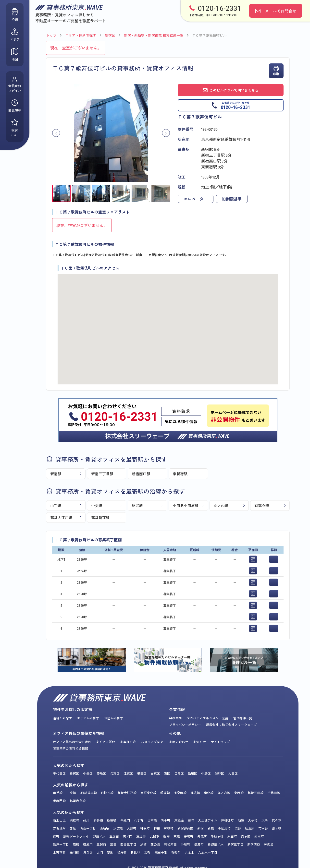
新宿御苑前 (185, 828)
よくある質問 (106, 742)
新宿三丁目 (235, 844)
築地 (110, 852)
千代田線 (274, 793)
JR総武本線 (88, 793)
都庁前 (122, 852)
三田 (113, 844)
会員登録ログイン (15, 84)
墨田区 (142, 773)
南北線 (209, 793)
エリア (15, 35)
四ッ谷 (277, 828)
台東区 (115, 773)
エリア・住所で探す (81, 35)
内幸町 (166, 820)
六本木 (189, 852)
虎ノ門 (128, 836)
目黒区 (179, 773)
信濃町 (199, 844)
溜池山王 (59, 820)
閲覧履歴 (15, 106)
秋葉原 (250, 828)
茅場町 (189, 836)
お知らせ (199, 742)
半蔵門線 (59, 801)
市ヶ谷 (263, 828)
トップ (51, 36)
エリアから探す (88, 718)
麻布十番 (161, 852)
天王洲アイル (208, 820)
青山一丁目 (88, 828)
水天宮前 (59, 852)
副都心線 (262, 505)
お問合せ (281, 11)
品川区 (192, 773)
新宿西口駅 (211, 161)
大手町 (253, 820)
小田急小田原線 (186, 505)
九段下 (155, 836)
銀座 (166, 836)
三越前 (101, 844)
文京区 (155, 773)
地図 (15, 54)
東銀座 (179, 820)
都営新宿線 (100, 517)
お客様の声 (128, 742)
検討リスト (15, 128)
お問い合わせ (179, 742)
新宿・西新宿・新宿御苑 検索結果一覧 (154, 35)
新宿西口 (254, 844)
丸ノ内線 (221, 505)
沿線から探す (62, 718)
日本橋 (152, 820)
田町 (191, 820)
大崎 (265, 820)
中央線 (97, 505)
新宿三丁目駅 (213, 155)
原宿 (76, 844)
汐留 (143, 844)
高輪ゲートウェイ (76, 836)
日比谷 (135, 852)
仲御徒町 (227, 820)
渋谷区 (219, 773)
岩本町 (259, 836)
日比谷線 (107, 793)
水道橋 (118, 828)
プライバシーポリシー (185, 725)
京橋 (177, 836)
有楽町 (176, 852)
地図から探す (114, 718)
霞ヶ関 (246, 836)
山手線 (56, 505)
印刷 (276, 71)
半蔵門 (125, 820)
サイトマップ (220, 742)
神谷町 (169, 828)
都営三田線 (255, 793)
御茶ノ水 (99, 836)
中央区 (88, 773)
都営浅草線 (78, 801)
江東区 (128, 773)
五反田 (114, 836)
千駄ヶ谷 (217, 836)
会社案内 (175, 718)
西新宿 (105, 828)
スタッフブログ (152, 742)
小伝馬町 (224, 828)
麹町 (56, 836)
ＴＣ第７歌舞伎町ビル (209, 35)
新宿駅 (207, 149)
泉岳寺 (88, 852)
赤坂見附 (59, 828)
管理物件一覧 (243, 718)
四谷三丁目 (128, 844)
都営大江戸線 (61, 517)
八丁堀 (139, 820)
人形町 (131, 828)
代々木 (277, 820)
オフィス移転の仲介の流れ (72, 742)
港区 (167, 773)
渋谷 (238, 828)
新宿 (200, 828)
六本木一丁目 (208, 852)
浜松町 (74, 820)
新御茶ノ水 (216, 844)
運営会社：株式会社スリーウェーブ (231, 725)
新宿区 (110, 35)
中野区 (206, 773)
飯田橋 (112, 820)
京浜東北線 (148, 793)
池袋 (241, 820)
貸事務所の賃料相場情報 (70, 748)
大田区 (233, 773)
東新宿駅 (209, 167)
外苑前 (202, 836)
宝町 (147, 852)
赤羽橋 (74, 852)
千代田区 (59, 773)
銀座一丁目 (61, 844)
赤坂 (73, 828)
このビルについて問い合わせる (231, 90)
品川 (86, 820)
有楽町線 (180, 793)
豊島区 (101, 773)
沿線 (15, 15)
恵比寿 (141, 836)
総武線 (137, 505)
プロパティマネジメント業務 (207, 718)
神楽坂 (269, 844)
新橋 (211, 828)
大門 (100, 852)
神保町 (145, 828)
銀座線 (165, 793)
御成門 (88, 844)
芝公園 (155, 844)
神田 (157, 828)
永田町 (232, 836)
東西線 (239, 793)
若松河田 (170, 844)
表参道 (98, 820)
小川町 (185, 844)
